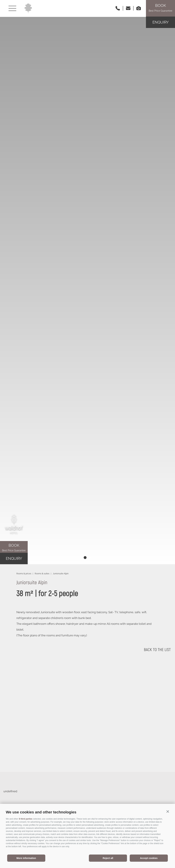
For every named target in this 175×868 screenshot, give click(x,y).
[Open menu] (12, 8)
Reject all (108, 858)
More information (26, 858)
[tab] (85, 557)
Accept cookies (149, 858)
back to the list (157, 650)
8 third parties (26, 819)
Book (14, 548)
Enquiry (161, 22)
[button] (168, 811)
